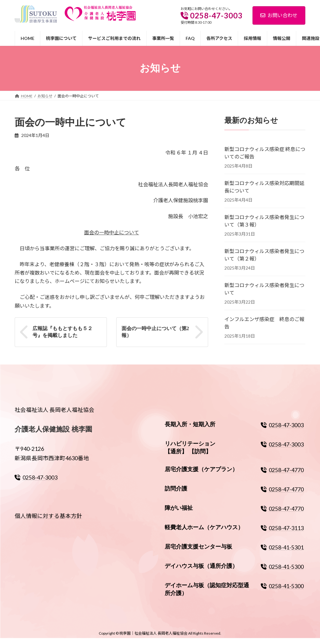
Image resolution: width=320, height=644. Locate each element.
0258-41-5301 (282, 547)
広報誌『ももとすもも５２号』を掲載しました (62, 332)
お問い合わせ (279, 15)
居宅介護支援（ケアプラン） (201, 469)
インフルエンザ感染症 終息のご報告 (264, 322)
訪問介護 (176, 489)
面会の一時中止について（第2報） (155, 332)
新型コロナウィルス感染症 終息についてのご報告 (265, 152)
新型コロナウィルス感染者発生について (264, 288)
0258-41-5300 (282, 566)
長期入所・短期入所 (190, 424)
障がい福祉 (179, 508)
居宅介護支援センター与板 (198, 547)
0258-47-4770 (282, 470)
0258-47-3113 (282, 528)
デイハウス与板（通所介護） (201, 566)
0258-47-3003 (36, 477)
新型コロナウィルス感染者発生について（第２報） (264, 254)
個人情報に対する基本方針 (48, 516)
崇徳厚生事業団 (32, 8)
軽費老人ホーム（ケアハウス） (204, 527)
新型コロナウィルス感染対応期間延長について (264, 186)
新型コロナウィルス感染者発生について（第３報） (264, 220)
